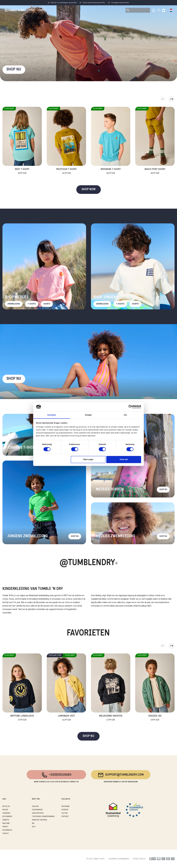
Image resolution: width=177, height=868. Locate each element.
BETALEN (5, 810)
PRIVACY (5, 827)
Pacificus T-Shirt (66, 171)
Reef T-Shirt (22, 171)
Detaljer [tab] (88, 415)
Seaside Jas (155, 718)
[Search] (138, 10)
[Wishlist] (159, 10)
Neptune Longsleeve (22, 718)
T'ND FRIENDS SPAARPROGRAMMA (43, 817)
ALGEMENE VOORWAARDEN (119, 859)
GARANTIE (6, 820)
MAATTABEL (6, 823)
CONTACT (6, 833)
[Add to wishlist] (39, 110)
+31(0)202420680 (56, 775)
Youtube (65, 813)
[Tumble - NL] (15, 10)
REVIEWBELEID (7, 830)
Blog (34, 827)
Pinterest (65, 817)
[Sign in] (154, 10)
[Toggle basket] (164, 10)
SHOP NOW (89, 190)
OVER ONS (35, 806)
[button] (171, 99)
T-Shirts (32, 304)
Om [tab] (125, 415)
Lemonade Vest (66, 718)
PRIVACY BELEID (139, 859)
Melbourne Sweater (111, 718)
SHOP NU (14, 70)
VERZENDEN (6, 813)
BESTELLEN (6, 806)
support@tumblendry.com (121, 775)
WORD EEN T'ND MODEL (40, 820)
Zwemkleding (14, 304)
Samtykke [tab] (52, 415)
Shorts (47, 304)
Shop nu (14, 379)
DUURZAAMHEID (37, 810)
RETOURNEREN (7, 817)
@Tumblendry (87, 563)
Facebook (65, 810)
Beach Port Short (155, 171)
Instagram (65, 806)
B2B (33, 823)
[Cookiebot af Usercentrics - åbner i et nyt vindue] (130, 407)
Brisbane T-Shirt (111, 171)
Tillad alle (124, 459)
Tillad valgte (88, 459)
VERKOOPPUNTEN (38, 813)
